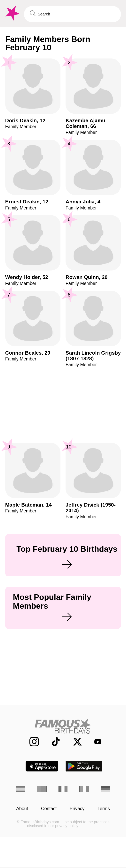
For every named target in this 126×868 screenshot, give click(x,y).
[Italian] (84, 789)
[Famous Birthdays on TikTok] (53, 742)
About (22, 809)
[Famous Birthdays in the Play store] (84, 766)
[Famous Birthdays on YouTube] (95, 742)
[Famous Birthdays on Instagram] (31, 742)
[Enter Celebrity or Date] (72, 14)
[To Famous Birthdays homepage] (12, 13)
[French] (63, 789)
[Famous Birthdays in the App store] (42, 766)
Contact (49, 809)
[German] (106, 789)
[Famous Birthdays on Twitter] (74, 742)
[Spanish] (20, 789)
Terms (104, 809)
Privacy (77, 809)
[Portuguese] (42, 789)
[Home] (63, 726)
